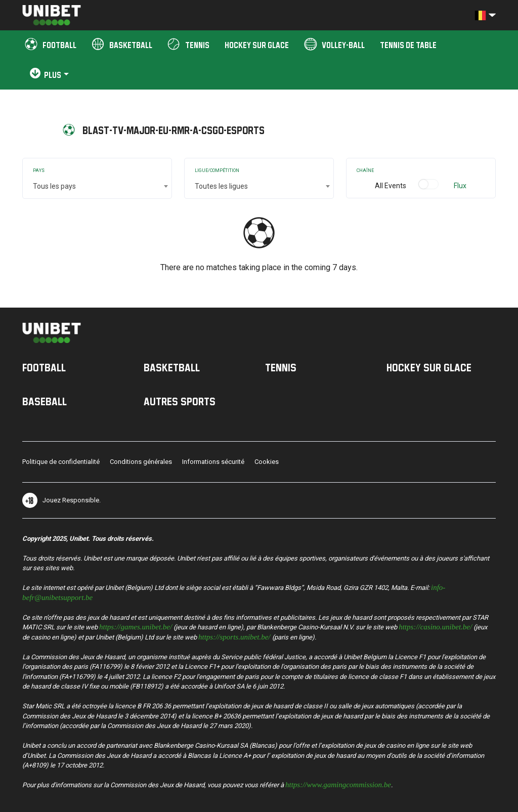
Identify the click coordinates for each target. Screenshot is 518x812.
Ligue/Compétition (217, 170)
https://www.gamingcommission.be (338, 784)
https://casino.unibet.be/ (435, 626)
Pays (39, 170)
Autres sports (180, 401)
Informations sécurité (213, 462)
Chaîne (365, 170)
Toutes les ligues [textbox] (221, 186)
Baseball (45, 401)
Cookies (267, 462)
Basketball (172, 367)
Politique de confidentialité (61, 462)
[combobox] (97, 186)
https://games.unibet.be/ (136, 626)
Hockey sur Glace (429, 367)
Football (44, 367)
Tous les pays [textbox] (54, 186)
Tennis (281, 367)
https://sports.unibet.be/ (234, 636)
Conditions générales (141, 462)
